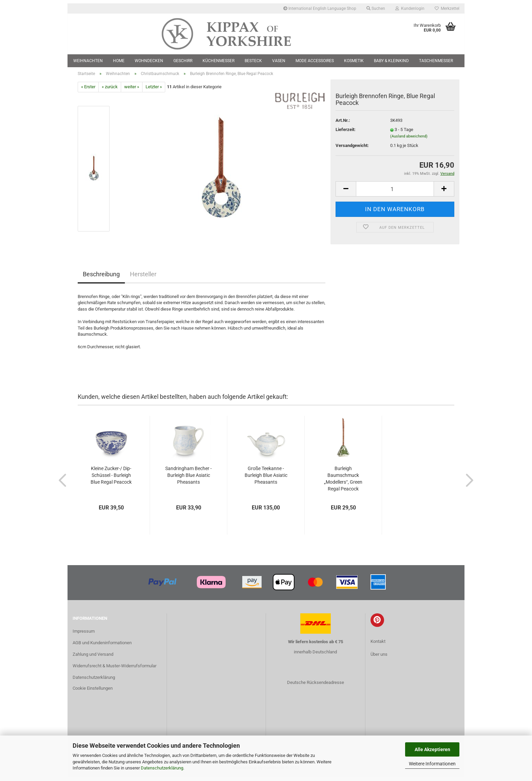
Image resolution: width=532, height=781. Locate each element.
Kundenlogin (410, 8)
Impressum (84, 636)
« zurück (110, 91)
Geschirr (183, 61)
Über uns (379, 658)
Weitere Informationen (432, 764)
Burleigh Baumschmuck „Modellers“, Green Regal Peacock (343, 483)
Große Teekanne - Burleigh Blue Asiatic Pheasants (266, 479)
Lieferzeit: (346, 134)
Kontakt (378, 646)
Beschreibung (101, 278)
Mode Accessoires (315, 61)
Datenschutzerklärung (162, 768)
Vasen (279, 61)
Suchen (376, 8)
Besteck (253, 61)
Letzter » (154, 91)
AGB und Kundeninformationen (102, 647)
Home (119, 61)
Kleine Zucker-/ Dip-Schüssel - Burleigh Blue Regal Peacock (111, 479)
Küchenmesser (218, 61)
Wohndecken (149, 61)
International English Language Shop (320, 8)
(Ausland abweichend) (409, 140)
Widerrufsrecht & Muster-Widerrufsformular (115, 670)
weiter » (132, 91)
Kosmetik (354, 61)
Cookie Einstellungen (93, 692)
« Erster (88, 91)
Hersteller (143, 278)
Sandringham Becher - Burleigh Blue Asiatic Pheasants (188, 479)
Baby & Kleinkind (391, 61)
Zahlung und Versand (93, 659)
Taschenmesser (436, 61)
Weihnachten (88, 61)
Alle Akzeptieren (432, 749)
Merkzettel (447, 8)
